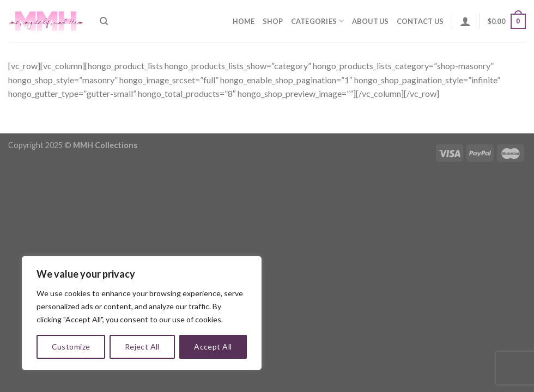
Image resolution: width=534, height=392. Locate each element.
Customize (71, 347)
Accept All (213, 347)
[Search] (104, 21)
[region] (142, 313)
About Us (371, 21)
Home (244, 21)
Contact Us (420, 21)
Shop (273, 21)
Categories (318, 21)
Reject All (142, 347)
